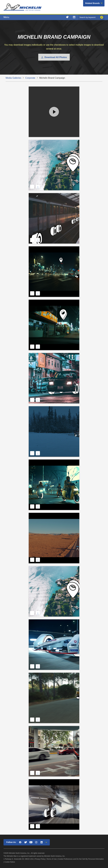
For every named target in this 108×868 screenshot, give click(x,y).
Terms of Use (52, 859)
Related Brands (92, 3)
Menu (6, 17)
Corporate (30, 78)
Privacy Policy (40, 859)
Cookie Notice (10, 862)
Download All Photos (56, 57)
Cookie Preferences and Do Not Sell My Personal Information (81, 859)
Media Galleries (13, 78)
